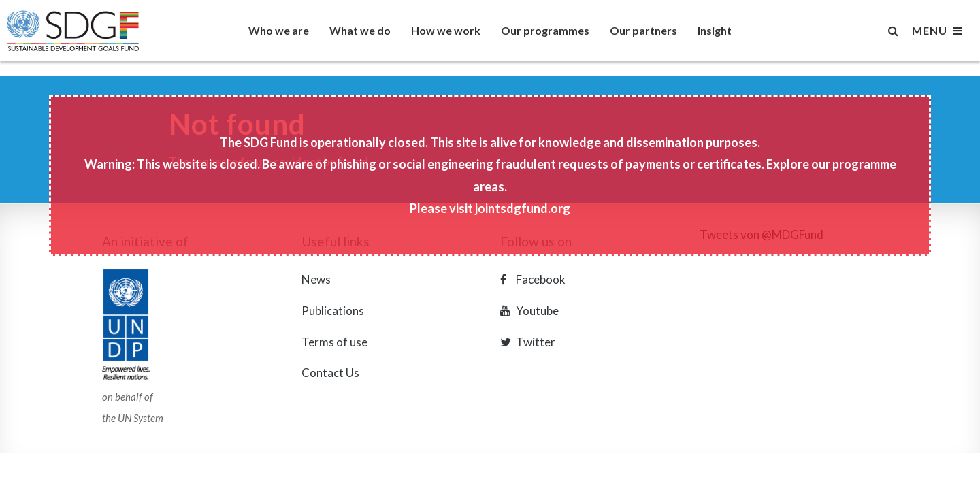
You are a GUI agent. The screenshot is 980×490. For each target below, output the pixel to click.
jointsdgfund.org (523, 208)
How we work (446, 30)
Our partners (643, 30)
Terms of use (334, 342)
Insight (715, 30)
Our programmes (545, 30)
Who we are (279, 30)
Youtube (529, 311)
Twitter (528, 342)
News (316, 279)
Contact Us (330, 373)
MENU (937, 31)
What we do (360, 30)
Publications (333, 311)
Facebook (533, 279)
